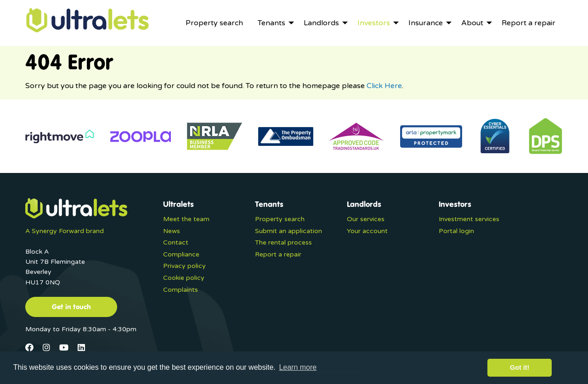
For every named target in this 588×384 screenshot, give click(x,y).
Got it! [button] (520, 367)
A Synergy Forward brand (65, 231)
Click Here (384, 86)
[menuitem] (214, 23)
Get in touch (71, 306)
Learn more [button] (298, 367)
